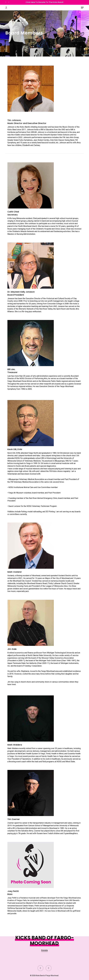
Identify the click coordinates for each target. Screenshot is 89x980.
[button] (82, 8)
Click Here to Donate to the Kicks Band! (44, 2)
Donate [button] (44, 950)
